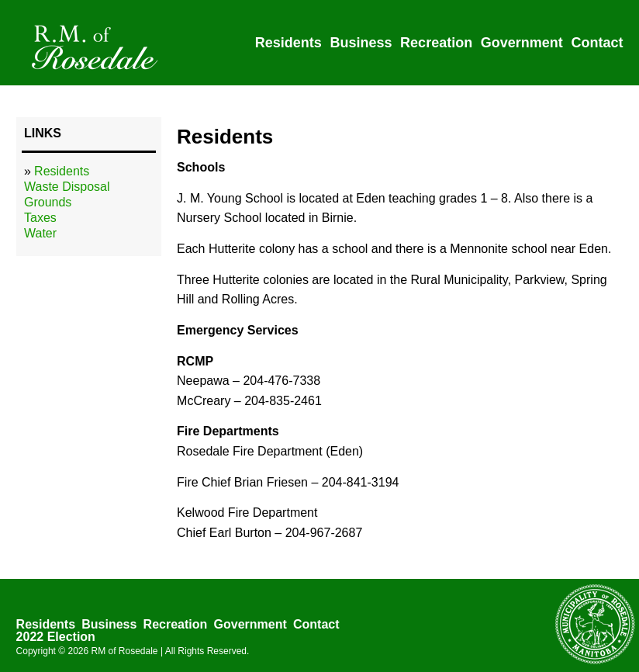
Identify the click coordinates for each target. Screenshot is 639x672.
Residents (288, 43)
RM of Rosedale (125, 651)
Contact (597, 43)
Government (522, 43)
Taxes (40, 218)
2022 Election (56, 637)
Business (361, 43)
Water (40, 233)
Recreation (436, 43)
